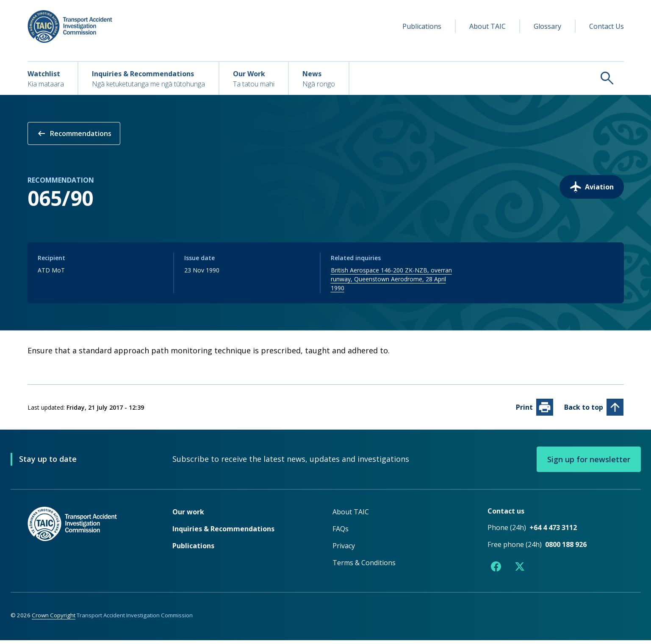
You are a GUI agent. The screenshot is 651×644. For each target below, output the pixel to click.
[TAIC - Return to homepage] (87, 545)
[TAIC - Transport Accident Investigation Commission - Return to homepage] (70, 26)
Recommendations (74, 133)
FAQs (341, 533)
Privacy (344, 550)
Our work (188, 516)
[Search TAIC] (487, 78)
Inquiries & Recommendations (223, 533)
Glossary (547, 26)
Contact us (506, 515)
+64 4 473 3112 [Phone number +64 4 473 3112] (553, 531)
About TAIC (488, 26)
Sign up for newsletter (589, 463)
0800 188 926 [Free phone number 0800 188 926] (566, 548)
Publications (422, 26)
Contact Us (607, 26)
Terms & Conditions (364, 566)
